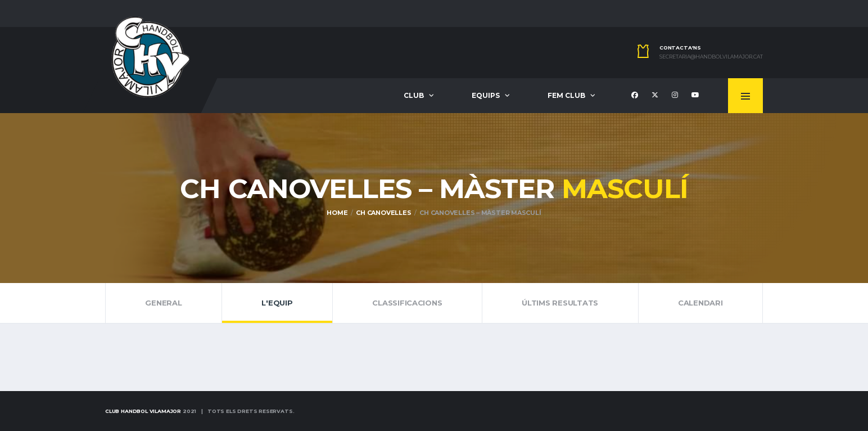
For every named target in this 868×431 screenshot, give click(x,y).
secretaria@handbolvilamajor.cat (711, 57)
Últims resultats (560, 303)
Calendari (700, 303)
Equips (486, 95)
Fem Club (566, 95)
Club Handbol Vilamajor (143, 411)
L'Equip (277, 303)
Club (414, 95)
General (163, 303)
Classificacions (407, 303)
